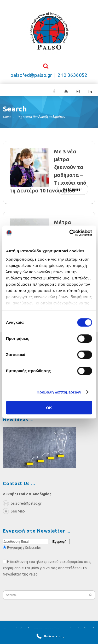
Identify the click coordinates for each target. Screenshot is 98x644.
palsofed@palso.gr (31, 75)
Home (7, 117)
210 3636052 (73, 75)
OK (49, 408)
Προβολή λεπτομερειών (59, 392)
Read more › (73, 189)
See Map (14, 511)
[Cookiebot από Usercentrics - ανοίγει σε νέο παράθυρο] (70, 233)
